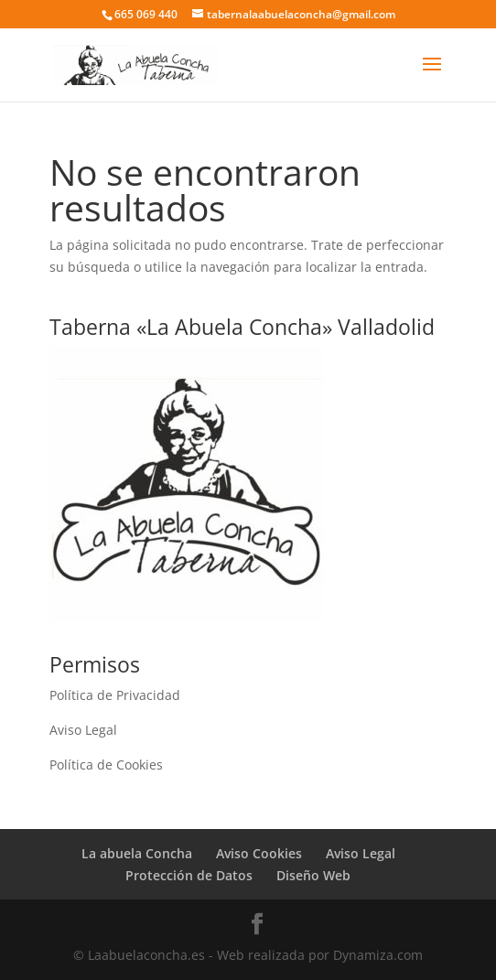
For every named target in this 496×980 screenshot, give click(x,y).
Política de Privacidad (115, 695)
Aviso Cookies (259, 853)
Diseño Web (313, 875)
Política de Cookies (106, 765)
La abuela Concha (137, 853)
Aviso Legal (83, 730)
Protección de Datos (189, 875)
